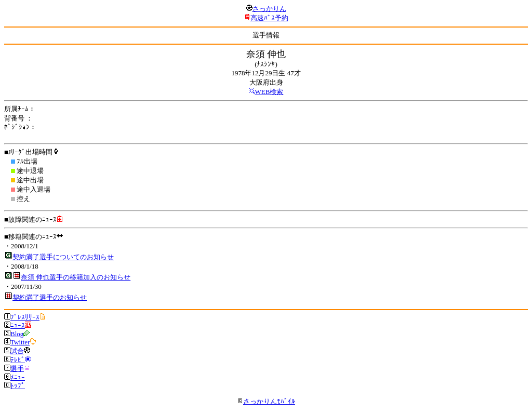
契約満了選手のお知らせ (50, 297)
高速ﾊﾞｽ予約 (269, 18)
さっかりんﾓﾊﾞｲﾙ (266, 401)
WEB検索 (269, 92)
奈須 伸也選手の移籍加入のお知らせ (76, 277)
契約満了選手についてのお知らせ (63, 257)
